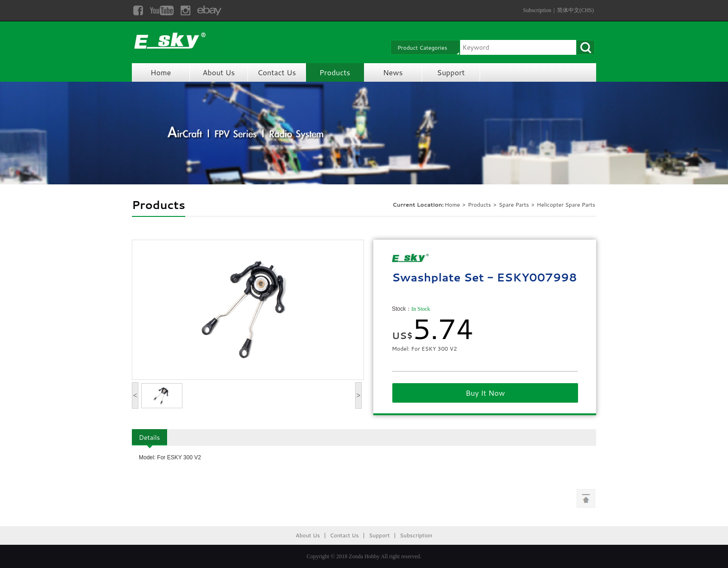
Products (335, 72)
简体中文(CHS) (575, 10)
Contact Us (277, 72)
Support (451, 72)
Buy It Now (485, 393)
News (393, 72)
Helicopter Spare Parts (566, 205)
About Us (218, 72)
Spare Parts (514, 205)
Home (161, 72)
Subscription (537, 10)
